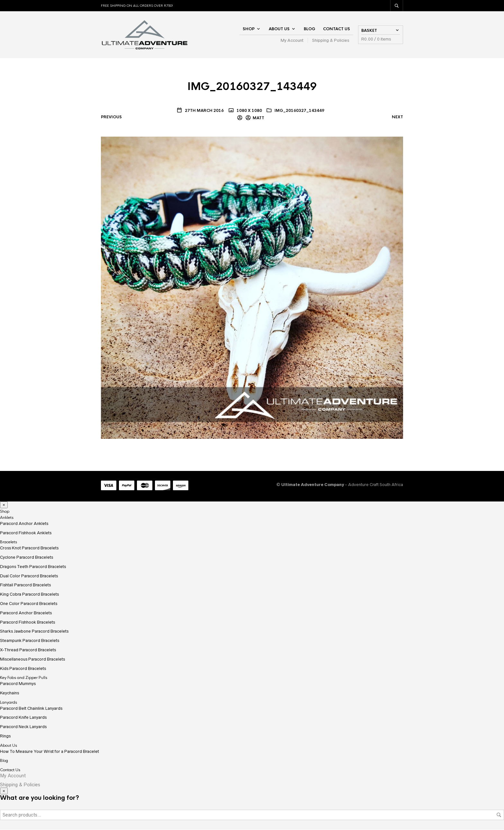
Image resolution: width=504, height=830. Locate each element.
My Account (292, 40)
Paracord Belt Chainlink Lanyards (31, 709)
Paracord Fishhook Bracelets (27, 622)
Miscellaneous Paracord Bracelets (32, 659)
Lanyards (9, 703)
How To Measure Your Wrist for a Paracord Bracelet (50, 752)
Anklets (7, 518)
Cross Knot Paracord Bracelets (29, 549)
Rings (5, 736)
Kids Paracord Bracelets (23, 669)
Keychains (9, 693)
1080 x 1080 (249, 111)
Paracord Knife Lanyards (23, 718)
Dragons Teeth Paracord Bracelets (33, 567)
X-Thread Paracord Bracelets (28, 650)
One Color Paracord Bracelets (29, 604)
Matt (258, 118)
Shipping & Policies (331, 40)
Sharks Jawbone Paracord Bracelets (34, 632)
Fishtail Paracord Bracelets (25, 586)
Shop (249, 29)
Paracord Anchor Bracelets (26, 613)
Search (499, 815)
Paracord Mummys (18, 684)
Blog (310, 29)
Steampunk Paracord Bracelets (30, 641)
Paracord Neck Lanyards (23, 727)
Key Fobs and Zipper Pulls (24, 678)
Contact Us (337, 29)
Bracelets (9, 543)
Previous (111, 118)
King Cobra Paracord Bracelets (29, 595)
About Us (279, 29)
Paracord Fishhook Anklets (26, 533)
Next (397, 118)
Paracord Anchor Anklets (24, 524)
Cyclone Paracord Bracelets (27, 558)
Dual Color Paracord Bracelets (29, 576)
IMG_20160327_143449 (299, 111)
